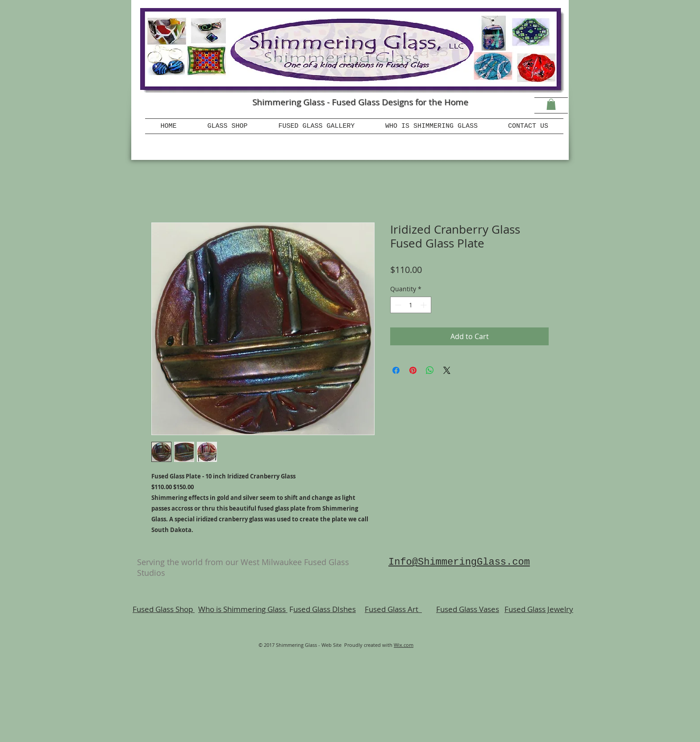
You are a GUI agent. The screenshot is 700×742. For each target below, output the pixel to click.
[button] (551, 104)
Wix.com (404, 645)
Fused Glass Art (393, 609)
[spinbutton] (411, 305)
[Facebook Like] (189, 109)
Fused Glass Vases (468, 609)
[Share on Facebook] (396, 370)
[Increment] (424, 305)
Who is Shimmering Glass (243, 609)
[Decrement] (397, 305)
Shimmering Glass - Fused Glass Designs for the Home (361, 102)
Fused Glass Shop (164, 609)
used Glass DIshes (325, 609)
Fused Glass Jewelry (539, 609)
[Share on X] (447, 370)
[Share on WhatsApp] (430, 370)
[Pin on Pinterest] (413, 370)
